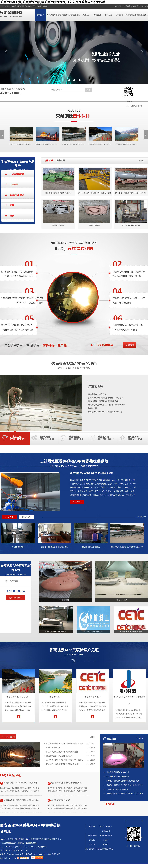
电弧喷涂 (14, 185)
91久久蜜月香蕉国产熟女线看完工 (58, 193)
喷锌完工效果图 (58, 225)
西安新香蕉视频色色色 (131, 225)
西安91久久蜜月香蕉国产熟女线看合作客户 (19, 144)
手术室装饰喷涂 (17, 174)
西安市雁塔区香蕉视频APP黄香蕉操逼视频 (92, 473)
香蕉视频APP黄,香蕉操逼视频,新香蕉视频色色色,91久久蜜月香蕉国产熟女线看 (53, 2)
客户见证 (108, 15)
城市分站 (47, 854)
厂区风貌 (9, 517)
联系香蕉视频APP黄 (141, 6)
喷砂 (12, 216)
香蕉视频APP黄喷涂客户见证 (74, 652)
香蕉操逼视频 (63, 15)
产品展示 (86, 15)
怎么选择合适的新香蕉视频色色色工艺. (65, 783)
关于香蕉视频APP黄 (92, 849)
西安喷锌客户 (56, 697)
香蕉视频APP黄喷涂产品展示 (17, 166)
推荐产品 (61, 161)
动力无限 (12, 858)
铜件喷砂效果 (95, 225)
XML (41, 854)
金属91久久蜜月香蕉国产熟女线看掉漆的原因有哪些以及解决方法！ (20, 800)
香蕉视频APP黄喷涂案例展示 (16, 570)
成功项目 (14, 581)
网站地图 (29, 854)
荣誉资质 (26, 517)
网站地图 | (119, 6)
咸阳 (58, 854)
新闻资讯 (120, 15)
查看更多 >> (142, 517)
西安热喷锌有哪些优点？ (59, 800)
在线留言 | (128, 6)
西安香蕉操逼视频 (93, 697)
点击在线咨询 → (16, 598)
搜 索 (88, 90)
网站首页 (41, 15)
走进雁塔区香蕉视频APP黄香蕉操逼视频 (74, 463)
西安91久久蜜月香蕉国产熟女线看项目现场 (72, 144)
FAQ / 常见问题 (10, 775)
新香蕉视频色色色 (106, 835)
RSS (36, 854)
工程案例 (97, 15)
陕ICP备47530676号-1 (16, 854)
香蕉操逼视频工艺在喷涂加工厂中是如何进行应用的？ (20, 783)
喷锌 (12, 205)
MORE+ (142, 161)
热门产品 (49, 161)
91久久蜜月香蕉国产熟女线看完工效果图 (131, 193)
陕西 (54, 854)
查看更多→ (77, 502)
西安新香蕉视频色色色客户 (19, 697)
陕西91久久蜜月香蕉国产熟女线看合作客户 (45, 144)
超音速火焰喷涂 (17, 195)
